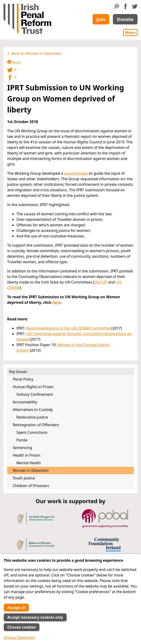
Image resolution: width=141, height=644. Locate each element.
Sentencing (22, 448)
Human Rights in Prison (33, 387)
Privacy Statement (19, 638)
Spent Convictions (32, 432)
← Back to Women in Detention (34, 53)
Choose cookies (22, 627)
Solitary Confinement (35, 394)
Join (101, 19)
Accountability (25, 402)
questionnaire (76, 173)
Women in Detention (31, 470)
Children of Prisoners (31, 486)
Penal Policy (23, 379)
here (57, 302)
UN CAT (101, 282)
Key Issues (18, 372)
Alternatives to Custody (33, 410)
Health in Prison (27, 455)
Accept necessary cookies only (35, 617)
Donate (125, 19)
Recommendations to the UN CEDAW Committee (68, 328)
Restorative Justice (32, 417)
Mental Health (29, 463)
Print (14, 63)
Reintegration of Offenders (36, 425)
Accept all (16, 608)
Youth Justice (24, 478)
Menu (130, 32)
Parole (22, 440)
